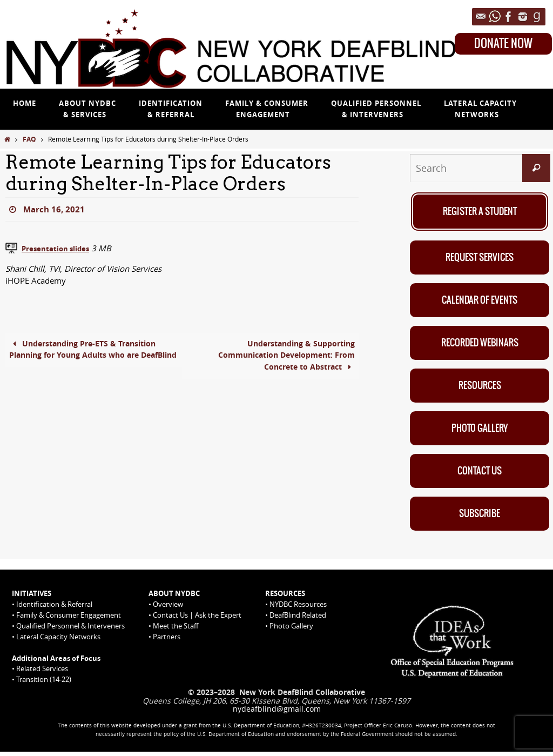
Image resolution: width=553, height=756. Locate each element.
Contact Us (480, 474)
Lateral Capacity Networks (58, 641)
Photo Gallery (480, 431)
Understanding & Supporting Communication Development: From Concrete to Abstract (280, 356)
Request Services (480, 258)
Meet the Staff (176, 630)
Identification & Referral (54, 608)
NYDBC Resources (298, 608)
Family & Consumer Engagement (69, 619)
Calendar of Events (480, 301)
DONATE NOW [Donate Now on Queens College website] (503, 44)
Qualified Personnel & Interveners (70, 630)
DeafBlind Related (298, 619)
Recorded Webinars (480, 344)
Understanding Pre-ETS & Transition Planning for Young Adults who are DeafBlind (88, 356)
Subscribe (480, 517)
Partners (167, 641)
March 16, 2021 (55, 209)
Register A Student (480, 211)
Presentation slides (61, 248)
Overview (168, 608)
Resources (480, 387)
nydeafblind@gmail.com (277, 713)
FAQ (29, 139)
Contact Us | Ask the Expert (197, 619)
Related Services (42, 673)
